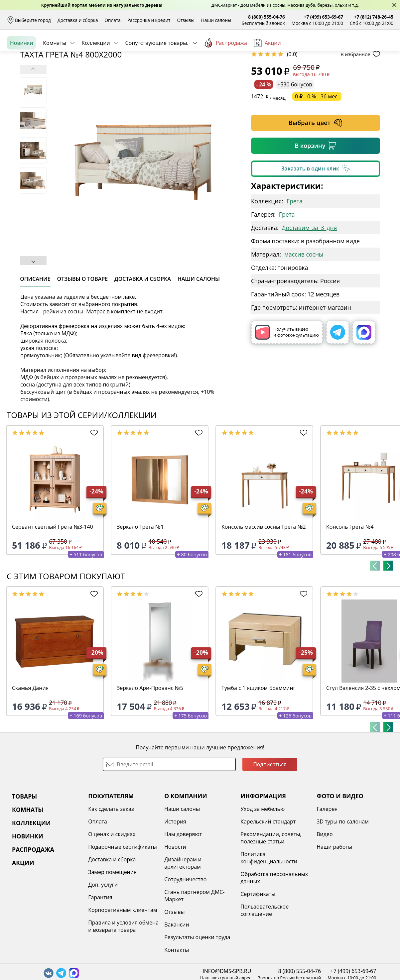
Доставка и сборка (78, 20)
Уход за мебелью (263, 860)
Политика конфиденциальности (269, 909)
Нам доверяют (183, 885)
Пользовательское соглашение (265, 961)
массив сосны (304, 305)
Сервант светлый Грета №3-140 (53, 578)
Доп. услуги (103, 936)
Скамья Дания (30, 739)
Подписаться (270, 816)
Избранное (354, 50)
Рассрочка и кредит (149, 20)
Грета (295, 252)
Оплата (113, 20)
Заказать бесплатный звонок (363, 73)
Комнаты (55, 73)
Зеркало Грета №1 (140, 578)
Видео (325, 885)
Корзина (384, 50)
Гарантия (100, 948)
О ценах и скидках (112, 885)
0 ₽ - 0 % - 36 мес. (317, 148)
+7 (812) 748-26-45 (374, 17)
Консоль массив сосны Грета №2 (264, 578)
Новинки (21, 73)
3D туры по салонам (342, 873)
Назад (24, 88)
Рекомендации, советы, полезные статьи (271, 889)
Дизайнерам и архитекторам (183, 914)
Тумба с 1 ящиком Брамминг (259, 739)
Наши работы (334, 898)
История (175, 873)
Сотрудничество (185, 930)
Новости (175, 898)
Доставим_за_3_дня (310, 279)
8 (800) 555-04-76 (267, 17)
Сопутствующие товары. (157, 73)
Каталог (92, 50)
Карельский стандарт (268, 873)
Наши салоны (216, 20)
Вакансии (177, 976)
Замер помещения (112, 923)
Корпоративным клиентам (123, 961)
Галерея (327, 860)
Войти (327, 50)
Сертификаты (258, 945)
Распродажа (225, 73)
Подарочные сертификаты (123, 898)
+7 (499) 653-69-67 (324, 17)
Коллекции (96, 73)
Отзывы (186, 20)
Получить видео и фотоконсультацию (287, 383)
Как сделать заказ (111, 860)
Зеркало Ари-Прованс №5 (150, 739)
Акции (267, 73)
